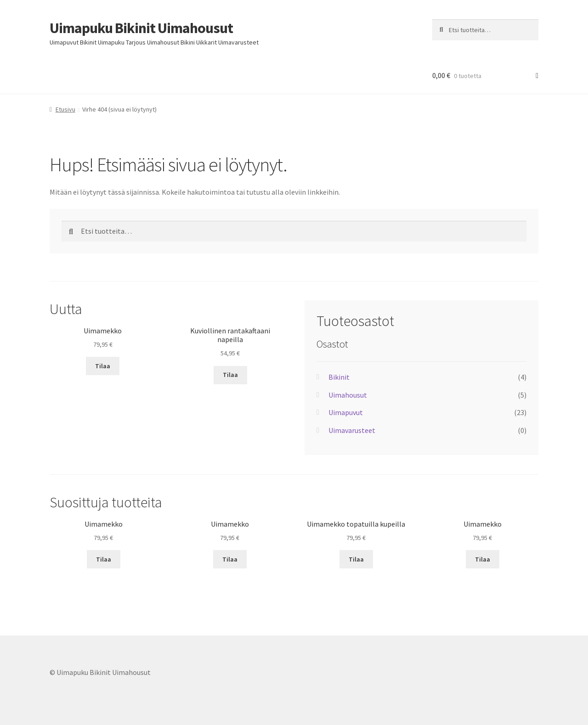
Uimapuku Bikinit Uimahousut (141, 28)
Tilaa (103, 366)
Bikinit (339, 377)
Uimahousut (348, 395)
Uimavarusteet (352, 430)
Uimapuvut (346, 412)
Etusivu (65, 109)
